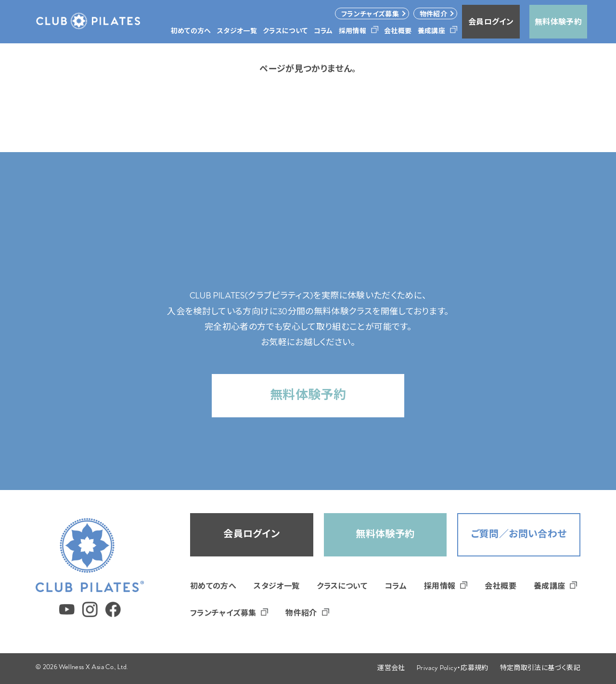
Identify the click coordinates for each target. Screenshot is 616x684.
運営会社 (391, 669)
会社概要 (500, 587)
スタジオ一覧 (276, 587)
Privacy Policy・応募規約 (453, 669)
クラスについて (342, 587)
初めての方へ (213, 587)
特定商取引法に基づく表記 (540, 669)
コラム (396, 587)
